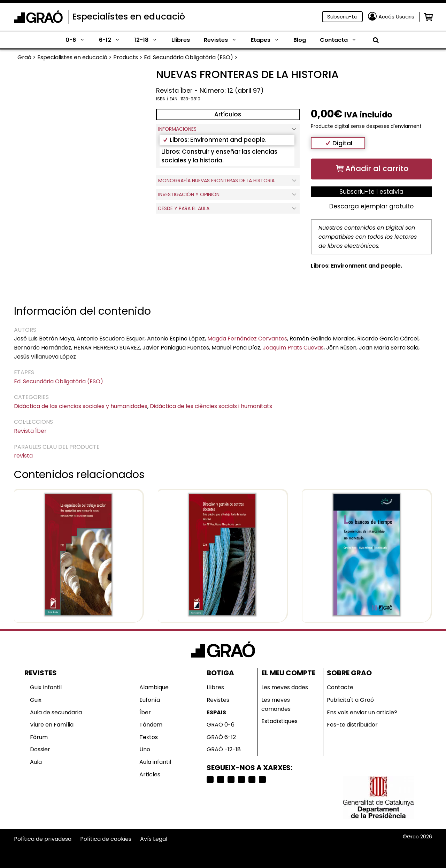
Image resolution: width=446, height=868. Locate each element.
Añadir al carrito (377, 168)
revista (23, 456)
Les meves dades (285, 687)
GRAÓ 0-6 (221, 725)
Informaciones (228, 129)
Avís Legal (154, 839)
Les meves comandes (276, 704)
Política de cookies (106, 839)
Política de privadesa (43, 839)
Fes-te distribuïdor (352, 725)
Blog (300, 40)
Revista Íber (30, 431)
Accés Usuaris (396, 17)
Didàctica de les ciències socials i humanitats (211, 406)
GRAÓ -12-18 (224, 749)
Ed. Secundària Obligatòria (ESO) (59, 381)
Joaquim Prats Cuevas (293, 348)
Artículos (228, 114)
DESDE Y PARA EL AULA (228, 209)
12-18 (149, 40)
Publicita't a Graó (350, 700)
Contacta (342, 40)
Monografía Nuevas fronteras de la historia (228, 181)
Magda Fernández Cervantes (247, 339)
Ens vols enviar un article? (362, 712)
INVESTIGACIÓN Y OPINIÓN (228, 195)
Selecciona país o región (262, 852)
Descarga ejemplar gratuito (371, 206)
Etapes (269, 40)
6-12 (113, 40)
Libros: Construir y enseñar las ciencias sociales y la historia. (219, 156)
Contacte (340, 687)
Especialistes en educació (129, 17)
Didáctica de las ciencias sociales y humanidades (81, 406)
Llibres (181, 40)
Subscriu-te (342, 17)
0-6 (79, 40)
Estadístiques (279, 721)
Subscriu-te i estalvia (371, 192)
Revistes (224, 40)
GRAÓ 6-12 (221, 737)
